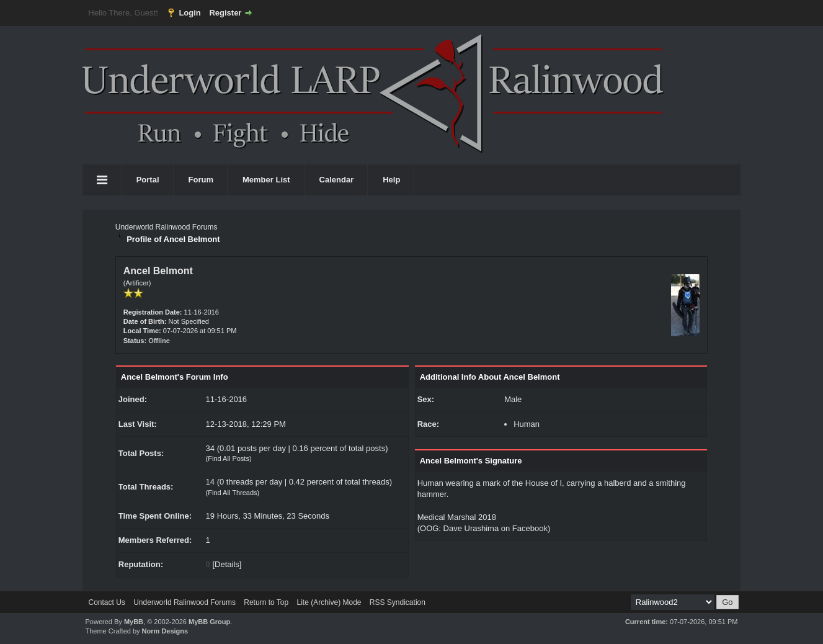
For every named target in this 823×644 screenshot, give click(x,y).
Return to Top (266, 602)
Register (225, 13)
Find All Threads (232, 493)
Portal (148, 180)
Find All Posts (229, 458)
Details (227, 564)
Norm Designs (165, 631)
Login (189, 13)
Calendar (337, 180)
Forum (201, 180)
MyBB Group (209, 622)
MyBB (134, 622)
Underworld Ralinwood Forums (167, 227)
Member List (266, 180)
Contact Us (107, 602)
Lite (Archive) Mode (329, 602)
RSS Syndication (398, 602)
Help (391, 180)
